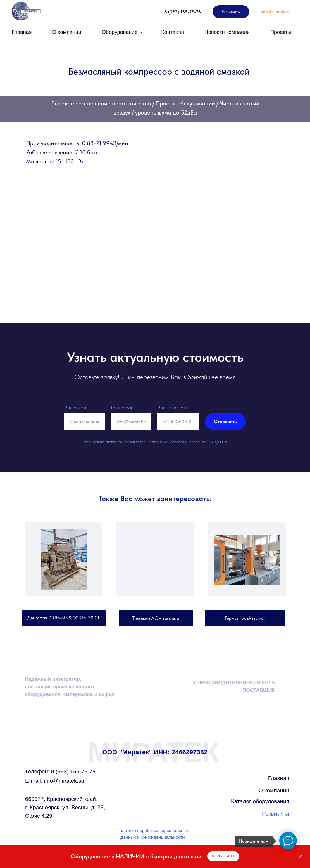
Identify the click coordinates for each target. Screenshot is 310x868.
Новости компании (227, 32)
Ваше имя (75, 407)
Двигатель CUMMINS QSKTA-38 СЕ (64, 618)
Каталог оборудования (260, 801)
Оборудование (120, 32)
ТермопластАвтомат (245, 618)
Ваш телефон (172, 407)
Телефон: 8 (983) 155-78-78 (60, 771)
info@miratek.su (55, 781)
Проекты (281, 32)
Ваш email (122, 407)
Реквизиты (276, 814)
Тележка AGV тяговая (156, 618)
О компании (67, 32)
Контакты (173, 32)
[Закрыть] (301, 856)
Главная (22, 32)
